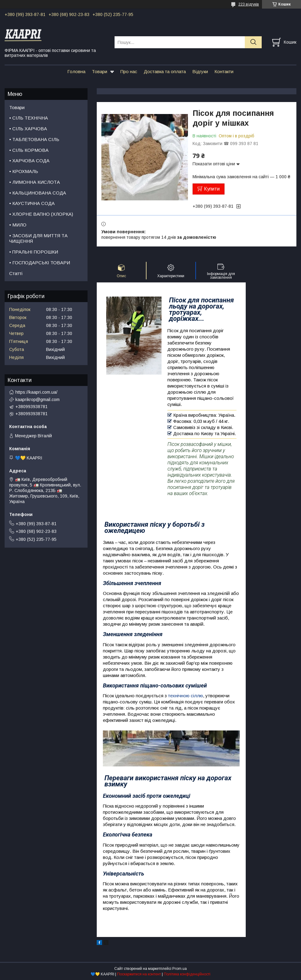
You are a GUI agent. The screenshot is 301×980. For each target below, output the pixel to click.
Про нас (129, 71)
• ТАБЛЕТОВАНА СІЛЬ (34, 139)
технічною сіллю (186, 696)
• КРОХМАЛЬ (24, 171)
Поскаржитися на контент (139, 974)
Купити (212, 189)
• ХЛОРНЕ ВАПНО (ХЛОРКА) (41, 214)
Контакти (224, 71)
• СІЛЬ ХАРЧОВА (28, 129)
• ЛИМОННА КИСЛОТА (35, 182)
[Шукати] (253, 42)
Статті (16, 273)
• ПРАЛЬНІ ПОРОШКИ (34, 252)
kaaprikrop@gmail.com (37, 399)
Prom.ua (180, 969)
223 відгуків (249, 4)
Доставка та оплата (165, 71)
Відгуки (200, 71)
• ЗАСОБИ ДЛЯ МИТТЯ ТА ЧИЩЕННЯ (38, 238)
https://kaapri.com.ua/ (36, 392)
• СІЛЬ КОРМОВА (29, 150)
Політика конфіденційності (187, 974)
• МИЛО (18, 225)
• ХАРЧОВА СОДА (29, 161)
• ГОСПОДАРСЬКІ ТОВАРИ (40, 263)
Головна (76, 71)
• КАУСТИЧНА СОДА (32, 203)
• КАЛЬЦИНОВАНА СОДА (38, 193)
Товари (100, 71)
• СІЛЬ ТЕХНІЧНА (29, 118)
